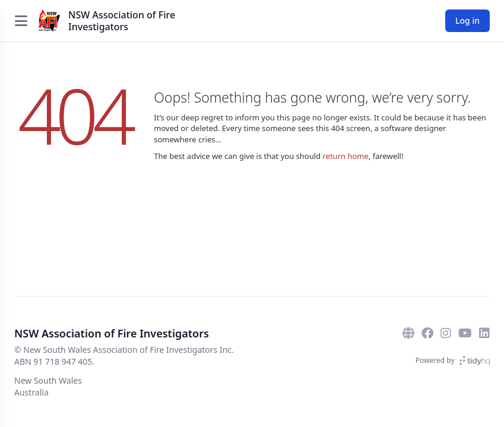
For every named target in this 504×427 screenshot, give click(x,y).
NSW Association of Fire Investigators (122, 21)
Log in (467, 20)
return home (345, 156)
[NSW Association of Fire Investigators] (49, 21)
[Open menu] (21, 21)
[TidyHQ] (475, 361)
